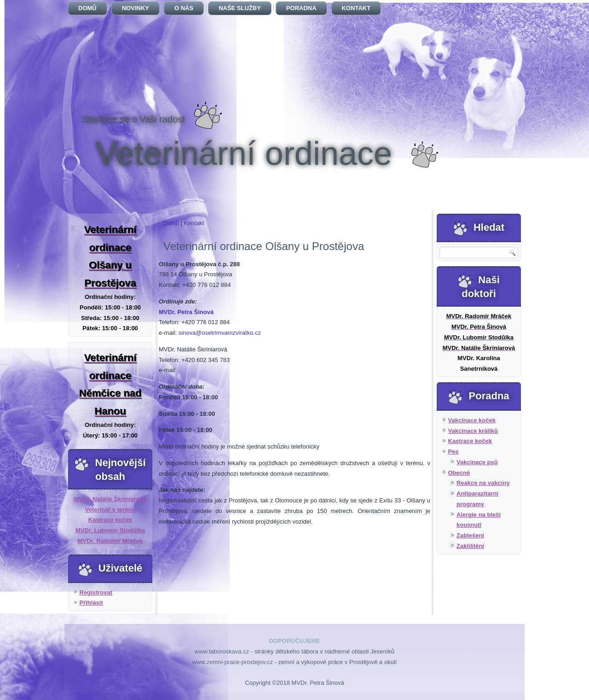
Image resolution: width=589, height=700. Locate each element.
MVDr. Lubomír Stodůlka (110, 530)
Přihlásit (91, 603)
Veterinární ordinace (244, 153)
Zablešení (470, 535)
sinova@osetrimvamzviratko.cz (220, 333)
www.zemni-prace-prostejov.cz (233, 662)
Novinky (136, 8)
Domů (87, 8)
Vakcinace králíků (473, 431)
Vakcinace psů (477, 462)
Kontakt (356, 8)
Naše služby (240, 8)
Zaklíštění (470, 546)
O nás (184, 8)
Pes (453, 452)
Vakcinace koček (472, 420)
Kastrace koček (110, 520)
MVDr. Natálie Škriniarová (110, 499)
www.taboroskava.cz (222, 651)
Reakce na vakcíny (483, 483)
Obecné (459, 473)
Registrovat (96, 592)
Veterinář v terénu (110, 510)
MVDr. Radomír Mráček (110, 541)
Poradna (301, 8)
